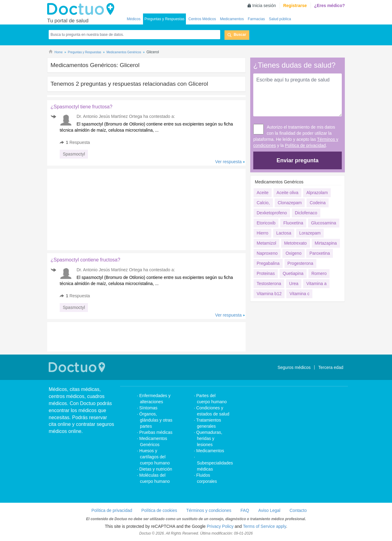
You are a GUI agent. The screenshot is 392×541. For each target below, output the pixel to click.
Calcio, (263, 203)
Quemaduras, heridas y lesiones (209, 438)
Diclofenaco (306, 213)
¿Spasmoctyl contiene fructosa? (85, 260)
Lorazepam (310, 233)
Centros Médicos (202, 19)
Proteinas (266, 273)
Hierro (262, 233)
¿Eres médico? (330, 6)
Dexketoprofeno (272, 213)
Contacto (298, 510)
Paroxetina (320, 253)
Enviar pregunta (298, 160)
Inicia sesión (264, 6)
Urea (294, 284)
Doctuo (82, 9)
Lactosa (284, 233)
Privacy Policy (220, 526)
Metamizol (266, 243)
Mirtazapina (326, 243)
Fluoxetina (293, 223)
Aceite (263, 193)
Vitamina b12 (269, 294)
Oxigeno (293, 253)
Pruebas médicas (156, 432)
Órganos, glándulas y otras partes (156, 420)
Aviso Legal (269, 510)
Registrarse (295, 6)
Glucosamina (324, 223)
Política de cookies (159, 510)
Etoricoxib (266, 223)
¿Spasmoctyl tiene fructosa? (81, 107)
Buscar (240, 35)
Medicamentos (232, 19)
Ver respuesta (228, 162)
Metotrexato (296, 243)
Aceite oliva (288, 193)
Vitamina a (316, 284)
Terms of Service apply (264, 526)
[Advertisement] (94, 208)
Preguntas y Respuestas (165, 19)
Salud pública (280, 19)
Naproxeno (267, 253)
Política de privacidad (305, 145)
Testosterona (269, 284)
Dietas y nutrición (156, 469)
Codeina (318, 203)
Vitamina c (299, 294)
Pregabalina (268, 263)
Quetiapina (293, 273)
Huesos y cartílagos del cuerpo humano (155, 457)
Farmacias (256, 19)
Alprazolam (317, 193)
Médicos (134, 19)
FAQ (245, 510)
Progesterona (300, 263)
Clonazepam (290, 203)
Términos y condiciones (209, 510)
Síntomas (148, 408)
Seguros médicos (294, 367)
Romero (319, 273)
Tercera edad (331, 367)
